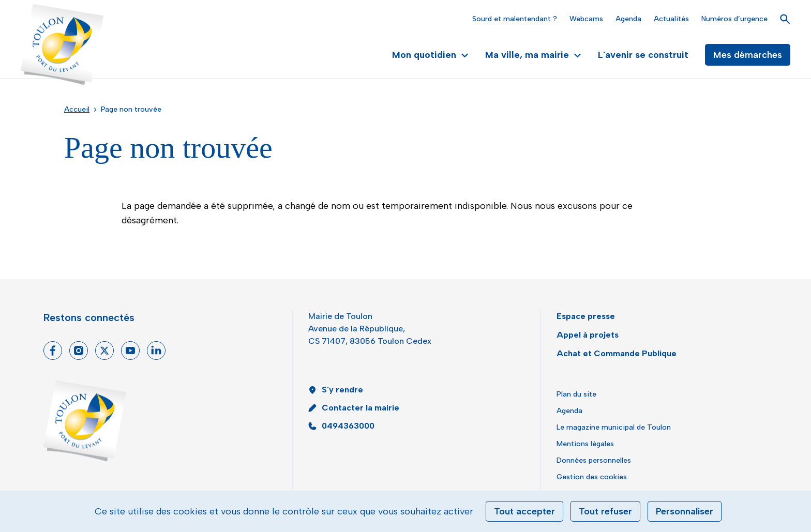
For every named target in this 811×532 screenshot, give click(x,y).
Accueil (77, 109)
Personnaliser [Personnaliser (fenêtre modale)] (685, 511)
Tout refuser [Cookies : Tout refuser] (605, 511)
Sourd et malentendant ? (515, 19)
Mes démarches (748, 55)
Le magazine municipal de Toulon (614, 427)
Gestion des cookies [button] (592, 477)
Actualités (671, 19)
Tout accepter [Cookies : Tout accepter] (524, 511)
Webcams (586, 19)
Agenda (628, 19)
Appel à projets (588, 335)
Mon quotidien (430, 55)
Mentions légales (585, 444)
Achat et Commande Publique (617, 353)
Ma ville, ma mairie (533, 55)
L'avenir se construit (643, 55)
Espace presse (586, 316)
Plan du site (576, 394)
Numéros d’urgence (734, 19)
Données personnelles (594, 460)
